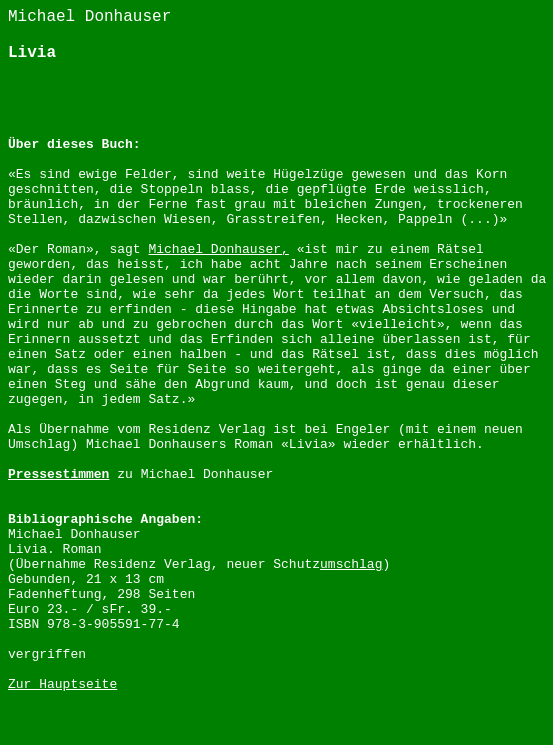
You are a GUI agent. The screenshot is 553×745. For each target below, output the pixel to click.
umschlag (351, 564)
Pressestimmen (58, 474)
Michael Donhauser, (218, 249)
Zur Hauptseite (62, 684)
